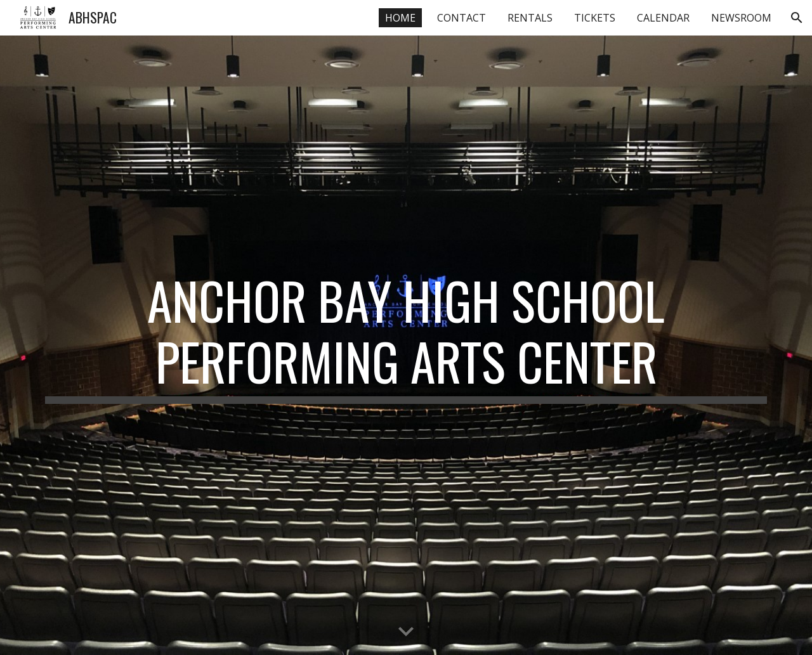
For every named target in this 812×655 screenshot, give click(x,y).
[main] (406, 337)
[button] (797, 18)
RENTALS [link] (530, 18)
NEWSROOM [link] (741, 18)
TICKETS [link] (595, 18)
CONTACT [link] (462, 18)
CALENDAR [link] (663, 18)
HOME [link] (400, 18)
